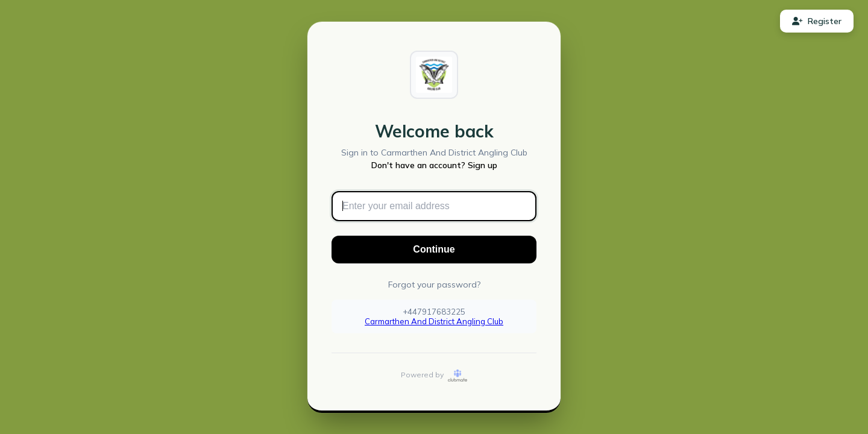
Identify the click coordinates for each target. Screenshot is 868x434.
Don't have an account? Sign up (434, 165)
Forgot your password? (434, 285)
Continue (434, 249)
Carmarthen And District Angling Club (434, 321)
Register (817, 21)
